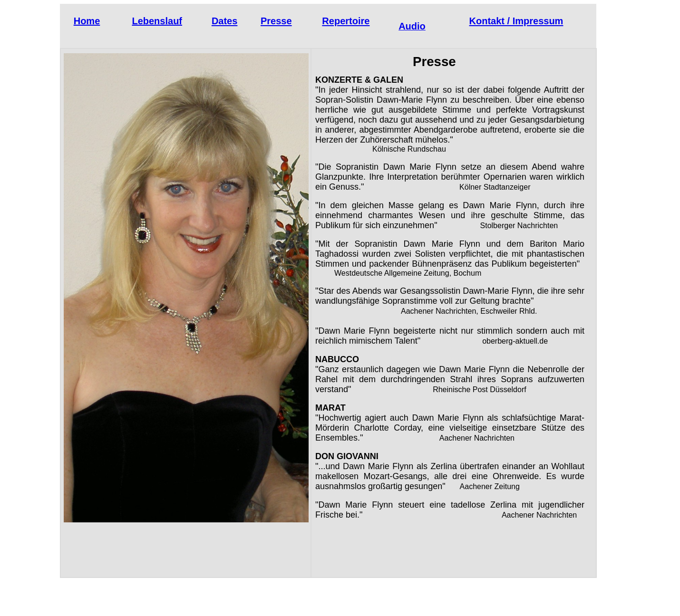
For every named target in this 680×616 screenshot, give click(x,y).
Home (87, 21)
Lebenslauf (157, 21)
